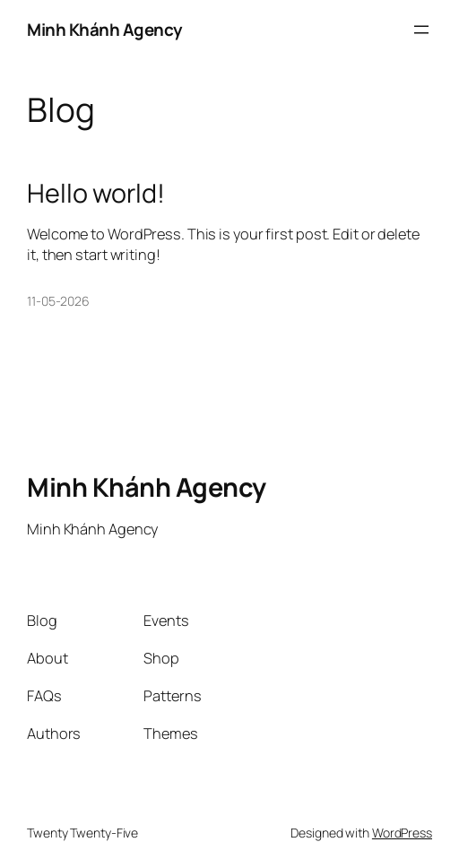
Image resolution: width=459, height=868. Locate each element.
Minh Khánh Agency (104, 30)
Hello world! (96, 193)
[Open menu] (421, 30)
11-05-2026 (58, 301)
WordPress (402, 833)
